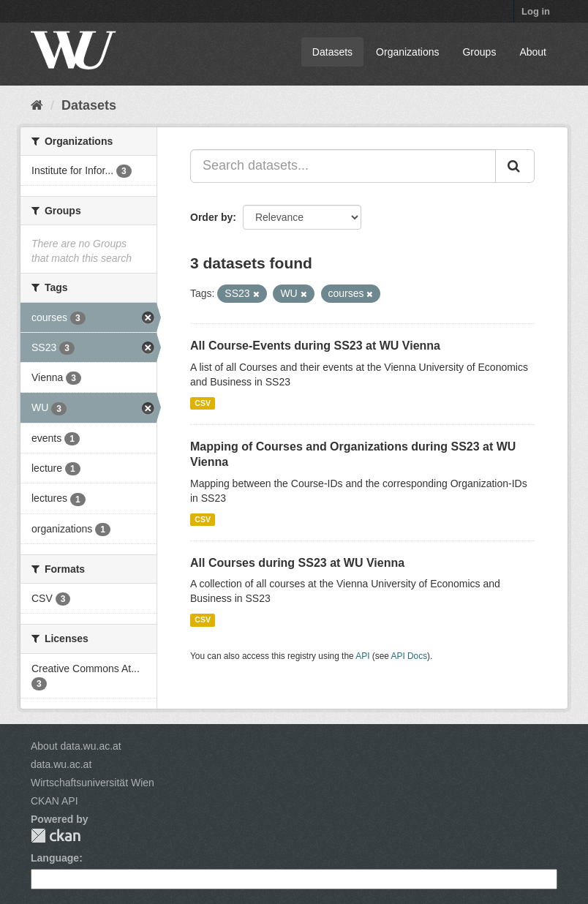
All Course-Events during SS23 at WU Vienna (315, 346)
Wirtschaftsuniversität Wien (93, 783)
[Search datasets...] (343, 166)
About (533, 52)
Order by (211, 217)
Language (55, 858)
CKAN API (54, 801)
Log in (536, 11)
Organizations (407, 52)
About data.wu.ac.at (76, 746)
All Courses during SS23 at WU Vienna (297, 563)
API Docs (410, 656)
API (362, 656)
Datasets (332, 52)
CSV (203, 403)
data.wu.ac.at (61, 764)
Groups (479, 52)
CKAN (56, 836)
